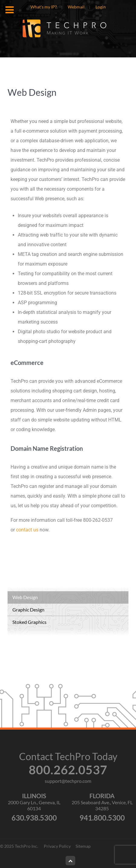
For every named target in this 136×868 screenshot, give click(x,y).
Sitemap (83, 846)
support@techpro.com (68, 781)
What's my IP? (44, 7)
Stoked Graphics (29, 622)
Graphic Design (28, 610)
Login (101, 7)
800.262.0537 (68, 770)
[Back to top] (70, 861)
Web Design (25, 597)
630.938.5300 (34, 818)
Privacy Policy (57, 846)
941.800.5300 (102, 818)
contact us (27, 530)
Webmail (76, 7)
